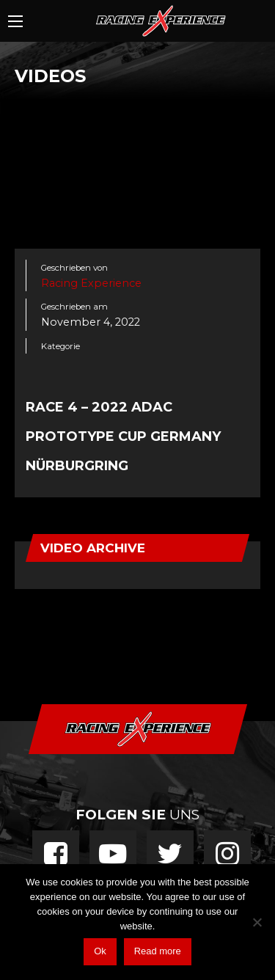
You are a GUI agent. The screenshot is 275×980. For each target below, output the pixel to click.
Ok (100, 951)
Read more (158, 951)
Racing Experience (91, 283)
